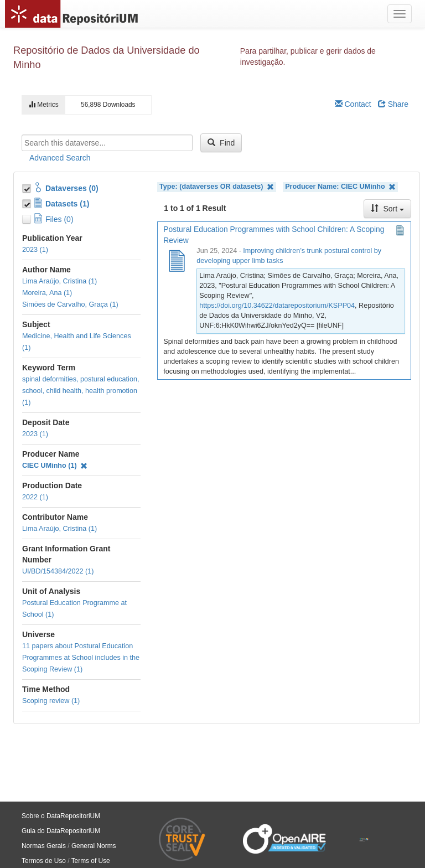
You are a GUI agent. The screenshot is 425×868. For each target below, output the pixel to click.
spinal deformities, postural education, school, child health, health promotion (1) (81, 391)
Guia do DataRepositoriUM (61, 831)
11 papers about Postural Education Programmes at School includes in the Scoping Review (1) (81, 658)
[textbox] (107, 143)
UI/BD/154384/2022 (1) (58, 571)
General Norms (94, 846)
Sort (387, 209)
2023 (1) (35, 250)
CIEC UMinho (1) (55, 466)
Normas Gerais (44, 846)
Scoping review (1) (51, 701)
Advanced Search (60, 158)
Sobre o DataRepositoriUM (61, 816)
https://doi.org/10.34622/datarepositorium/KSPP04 (277, 306)
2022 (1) (35, 497)
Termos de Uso (44, 861)
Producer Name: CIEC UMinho (340, 187)
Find (221, 143)
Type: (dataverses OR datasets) (217, 187)
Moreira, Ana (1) (47, 293)
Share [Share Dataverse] (393, 104)
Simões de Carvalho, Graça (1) (70, 304)
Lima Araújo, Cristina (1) (59, 281)
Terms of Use (91, 861)
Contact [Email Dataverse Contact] (353, 104)
